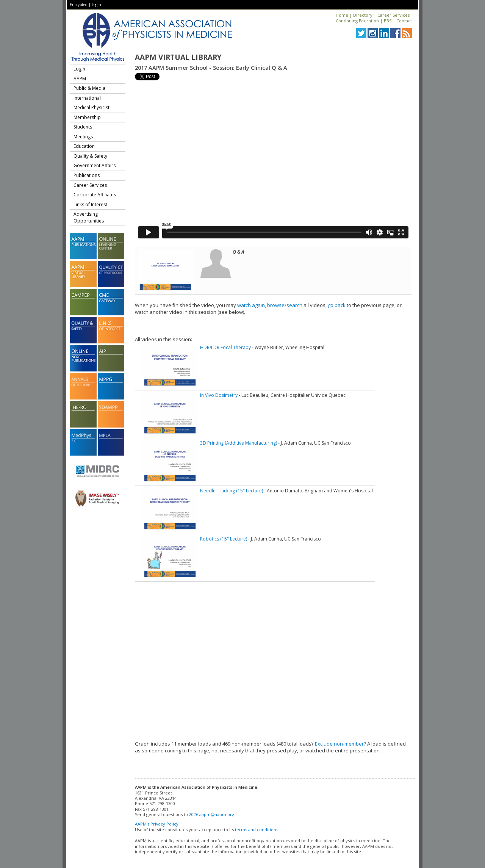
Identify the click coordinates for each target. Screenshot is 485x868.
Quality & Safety (90, 156)
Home (342, 15)
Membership (87, 117)
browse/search (285, 305)
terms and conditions (257, 830)
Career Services (393, 15)
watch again (251, 305)
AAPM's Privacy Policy (157, 824)
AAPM (80, 79)
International (87, 98)
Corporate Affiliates (95, 195)
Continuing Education (357, 21)
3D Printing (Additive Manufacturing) (239, 443)
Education (84, 146)
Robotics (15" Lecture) (224, 539)
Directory (363, 15)
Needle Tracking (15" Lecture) (232, 491)
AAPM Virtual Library (178, 57)
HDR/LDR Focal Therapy (225, 347)
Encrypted (79, 5)
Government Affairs (95, 165)
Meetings (83, 137)
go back (337, 305)
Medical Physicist (92, 107)
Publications (87, 175)
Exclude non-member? (340, 744)
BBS (388, 21)
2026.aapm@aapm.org (212, 814)
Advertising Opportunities (89, 217)
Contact (404, 21)
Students (83, 127)
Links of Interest (90, 204)
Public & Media (89, 88)
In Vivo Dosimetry (219, 395)
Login (96, 5)
